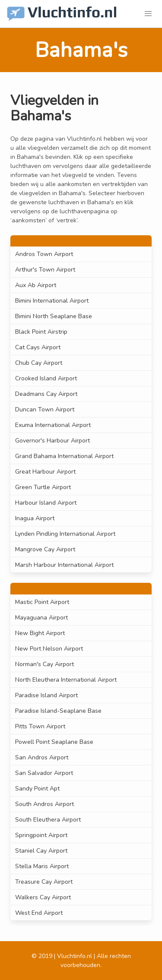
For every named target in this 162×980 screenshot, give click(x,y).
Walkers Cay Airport (43, 897)
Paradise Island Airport (46, 695)
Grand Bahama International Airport (64, 456)
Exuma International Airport (53, 425)
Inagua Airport (35, 518)
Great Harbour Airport (45, 472)
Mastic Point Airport (42, 602)
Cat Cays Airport (38, 347)
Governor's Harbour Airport (52, 441)
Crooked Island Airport (46, 378)
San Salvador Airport (44, 773)
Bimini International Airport (52, 301)
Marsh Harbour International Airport (64, 565)
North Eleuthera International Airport (66, 680)
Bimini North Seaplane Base (54, 316)
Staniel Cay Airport (41, 851)
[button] (148, 14)
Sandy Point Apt (37, 789)
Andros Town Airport (44, 254)
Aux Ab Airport (36, 285)
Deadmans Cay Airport (46, 394)
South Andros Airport (44, 804)
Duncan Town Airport (45, 409)
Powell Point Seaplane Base (54, 742)
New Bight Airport (40, 633)
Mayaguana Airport (41, 618)
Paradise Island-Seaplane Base (58, 711)
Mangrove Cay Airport (45, 549)
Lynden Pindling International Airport (65, 534)
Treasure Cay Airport (44, 882)
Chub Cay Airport (39, 363)
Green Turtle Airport (43, 487)
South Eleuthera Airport (48, 820)
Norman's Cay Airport (44, 664)
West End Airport (39, 913)
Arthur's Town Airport (45, 270)
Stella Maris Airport (42, 866)
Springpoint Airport (41, 835)
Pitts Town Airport (40, 726)
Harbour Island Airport (46, 503)
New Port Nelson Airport (49, 649)
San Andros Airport (42, 757)
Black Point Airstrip (41, 332)
